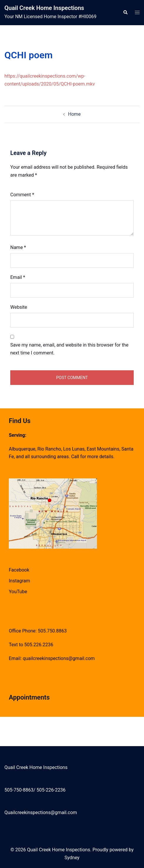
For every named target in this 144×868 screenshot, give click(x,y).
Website (19, 307)
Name (18, 247)
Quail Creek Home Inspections (44, 8)
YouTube (18, 592)
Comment (22, 195)
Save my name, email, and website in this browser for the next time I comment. (69, 349)
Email (18, 277)
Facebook (19, 570)
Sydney (72, 858)
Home (74, 114)
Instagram (19, 581)
